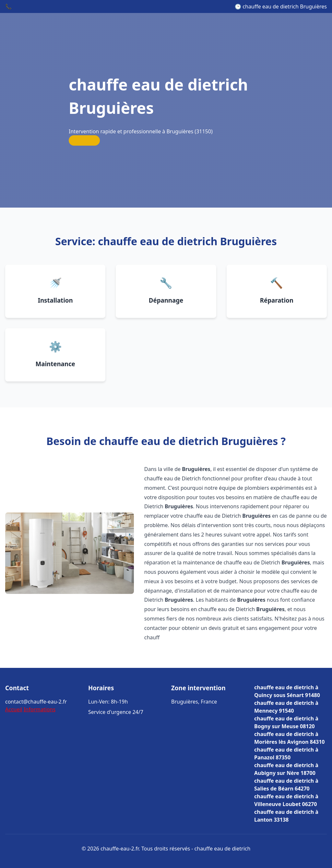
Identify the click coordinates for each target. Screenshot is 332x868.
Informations (40, 709)
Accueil (14, 709)
